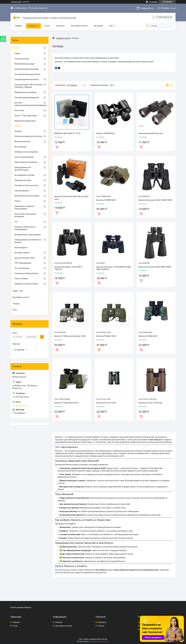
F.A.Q (15, 310)
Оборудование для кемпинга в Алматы (28, 241)
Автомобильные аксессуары (27, 196)
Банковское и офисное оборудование (24, 208)
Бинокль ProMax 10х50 (106, 336)
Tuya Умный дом (22, 191)
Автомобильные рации (25, 64)
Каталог (32, 26)
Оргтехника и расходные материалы (25, 215)
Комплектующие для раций (27, 69)
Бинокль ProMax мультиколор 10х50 (70, 336)
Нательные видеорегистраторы (28, 136)
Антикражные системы (24, 175)
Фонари (18, 131)
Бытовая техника (22, 253)
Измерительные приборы (25, 92)
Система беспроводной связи (27, 74)
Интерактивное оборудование (28, 235)
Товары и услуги (63, 38)
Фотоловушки (20, 147)
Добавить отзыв (168, 8)
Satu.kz (105, 639)
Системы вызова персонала (27, 79)
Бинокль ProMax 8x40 (148, 336)
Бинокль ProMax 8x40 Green (66, 403)
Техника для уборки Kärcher (27, 273)
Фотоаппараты (21, 248)
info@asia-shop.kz (20, 405)
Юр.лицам (98, 26)
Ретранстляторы (22, 59)
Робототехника (21, 279)
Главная (19, 26)
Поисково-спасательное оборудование (25, 228)
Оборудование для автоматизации (23, 169)
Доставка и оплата (79, 26)
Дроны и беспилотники (25, 258)
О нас (47, 26)
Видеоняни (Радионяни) (25, 121)
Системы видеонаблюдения (27, 98)
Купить (57, 147)
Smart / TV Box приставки (26, 116)
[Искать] (148, 26)
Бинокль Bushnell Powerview (151, 133)
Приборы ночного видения (26, 152)
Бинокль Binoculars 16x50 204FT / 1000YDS (69, 268)
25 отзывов (153, 2)
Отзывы (16, 304)
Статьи (101, 626)
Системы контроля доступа (26, 185)
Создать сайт (16, 2)
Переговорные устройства (26, 162)
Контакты (60, 26)
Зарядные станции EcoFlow (26, 284)
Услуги (17, 201)
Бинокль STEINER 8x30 (106, 200)
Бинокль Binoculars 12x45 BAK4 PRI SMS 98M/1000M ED (114, 268)
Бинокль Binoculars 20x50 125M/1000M (155, 200)
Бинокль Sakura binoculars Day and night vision (71, 198)
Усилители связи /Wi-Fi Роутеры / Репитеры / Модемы (29, 86)
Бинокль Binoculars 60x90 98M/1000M (155, 267)
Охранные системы (23, 180)
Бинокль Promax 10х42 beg (150, 403)
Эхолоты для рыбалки (24, 157)
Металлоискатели (22, 141)
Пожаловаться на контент (100, 642)
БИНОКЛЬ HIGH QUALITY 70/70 (67, 133)
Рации (17, 53)
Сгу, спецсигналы (22, 268)
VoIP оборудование (23, 263)
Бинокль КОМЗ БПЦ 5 (106, 133)
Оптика (18, 126)
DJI (16, 222)
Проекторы (19, 110)
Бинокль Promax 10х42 (106, 403)
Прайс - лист (18, 291)
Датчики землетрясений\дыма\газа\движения (29, 104)
